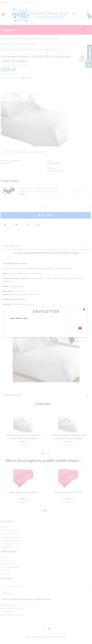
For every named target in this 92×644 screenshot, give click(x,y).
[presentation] (27, 327)
